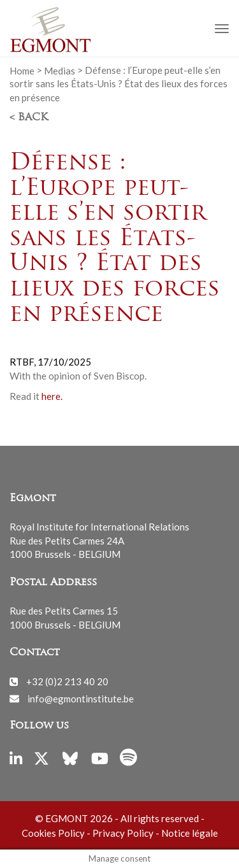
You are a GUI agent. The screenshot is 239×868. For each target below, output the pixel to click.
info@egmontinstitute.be (81, 698)
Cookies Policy (53, 833)
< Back (29, 118)
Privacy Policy (123, 833)
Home (22, 70)
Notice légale (190, 833)
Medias (60, 70)
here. (52, 396)
